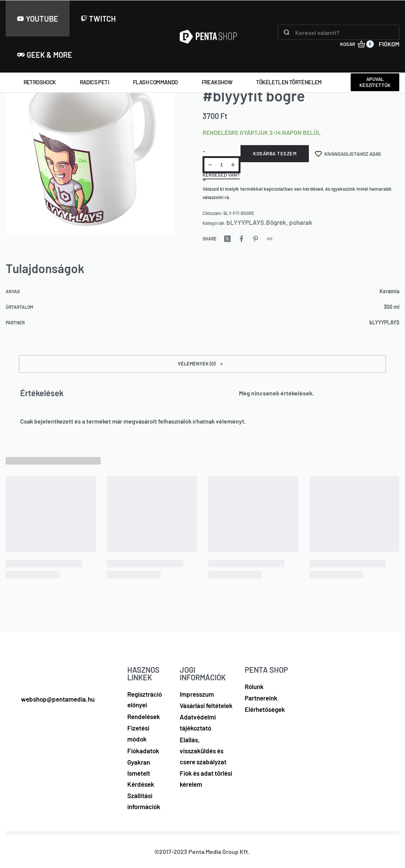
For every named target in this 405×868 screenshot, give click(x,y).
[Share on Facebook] (241, 239)
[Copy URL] (270, 239)
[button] (202, 364)
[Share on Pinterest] (255, 239)
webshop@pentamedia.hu (58, 699)
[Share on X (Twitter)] (227, 239)
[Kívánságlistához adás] (348, 154)
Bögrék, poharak (289, 222)
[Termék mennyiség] (221, 165)
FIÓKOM (389, 44)
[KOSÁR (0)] (357, 44)
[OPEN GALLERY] (90, 152)
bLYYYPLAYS (245, 222)
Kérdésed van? (221, 175)
